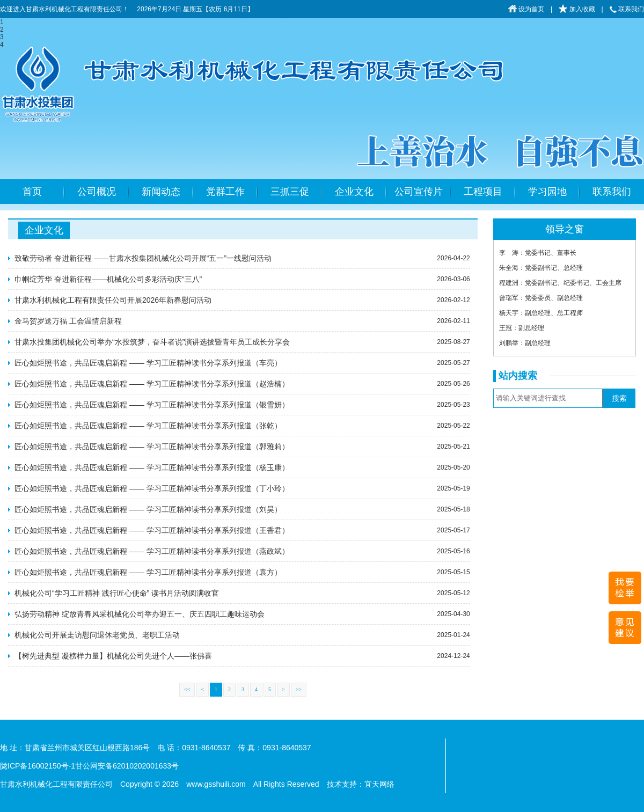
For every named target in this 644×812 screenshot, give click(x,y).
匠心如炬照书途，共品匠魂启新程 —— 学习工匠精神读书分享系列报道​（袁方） (148, 572)
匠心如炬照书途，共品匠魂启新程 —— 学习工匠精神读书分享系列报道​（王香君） (152, 530)
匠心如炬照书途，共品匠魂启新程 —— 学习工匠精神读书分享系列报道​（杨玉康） (152, 467)
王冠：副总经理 (522, 328)
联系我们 (627, 9)
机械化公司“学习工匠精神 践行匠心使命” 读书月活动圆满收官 (117, 593)
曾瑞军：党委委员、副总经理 (541, 298)
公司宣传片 (419, 192)
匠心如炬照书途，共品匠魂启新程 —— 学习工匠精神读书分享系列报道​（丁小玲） (152, 488)
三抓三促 (290, 192)
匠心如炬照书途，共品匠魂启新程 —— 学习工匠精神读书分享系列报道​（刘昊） (148, 509)
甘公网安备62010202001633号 (127, 766)
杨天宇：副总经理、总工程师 (541, 313)
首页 (32, 192)
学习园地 (547, 192)
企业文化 (354, 192)
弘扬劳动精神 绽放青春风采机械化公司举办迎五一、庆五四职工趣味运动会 (140, 614)
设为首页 (526, 9)
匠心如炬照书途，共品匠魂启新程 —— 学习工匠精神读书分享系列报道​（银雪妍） (152, 405)
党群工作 (225, 192)
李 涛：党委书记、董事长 (538, 253)
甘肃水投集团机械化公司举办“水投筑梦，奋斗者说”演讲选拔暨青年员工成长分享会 (152, 342)
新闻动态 (161, 192)
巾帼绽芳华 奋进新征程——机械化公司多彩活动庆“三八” (108, 279)
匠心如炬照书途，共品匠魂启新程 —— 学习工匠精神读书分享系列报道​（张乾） (148, 426)
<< (187, 689)
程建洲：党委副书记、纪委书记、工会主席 (560, 283)
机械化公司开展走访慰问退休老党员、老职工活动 (97, 635)
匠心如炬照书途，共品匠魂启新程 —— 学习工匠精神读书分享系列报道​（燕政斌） (152, 551)
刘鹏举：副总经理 (525, 343)
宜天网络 (379, 784)
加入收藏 (577, 9)
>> (299, 689)
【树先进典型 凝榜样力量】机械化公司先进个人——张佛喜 (113, 656)
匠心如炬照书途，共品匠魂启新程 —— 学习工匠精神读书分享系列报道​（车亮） (148, 363)
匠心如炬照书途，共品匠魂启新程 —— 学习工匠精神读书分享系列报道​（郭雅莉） (152, 447)
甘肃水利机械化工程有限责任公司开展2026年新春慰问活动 (113, 300)
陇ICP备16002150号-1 (38, 766)
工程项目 (483, 192)
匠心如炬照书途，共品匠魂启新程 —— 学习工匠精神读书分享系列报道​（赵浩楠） (152, 384)
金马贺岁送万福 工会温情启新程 (68, 321)
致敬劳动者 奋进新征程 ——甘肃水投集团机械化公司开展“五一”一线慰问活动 (143, 258)
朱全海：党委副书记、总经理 (541, 268)
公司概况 (97, 192)
